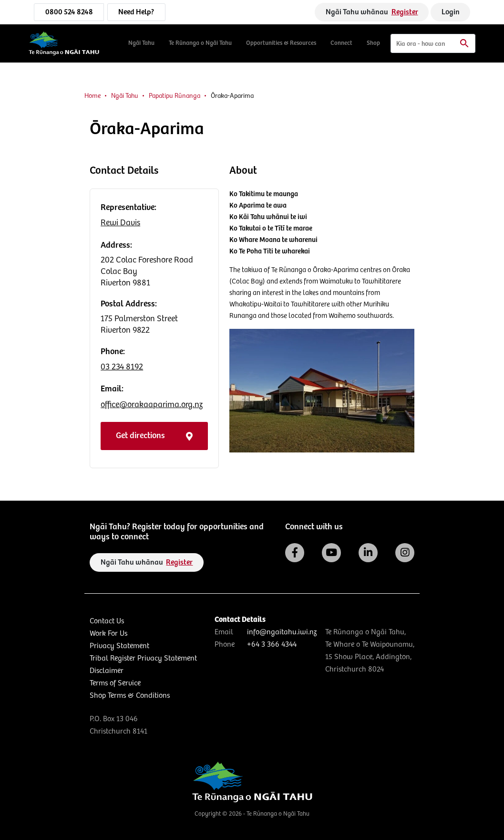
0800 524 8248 (69, 12)
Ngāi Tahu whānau (372, 12)
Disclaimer (107, 671)
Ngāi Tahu (141, 43)
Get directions (154, 436)
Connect (341, 43)
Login (451, 12)
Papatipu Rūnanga (175, 96)
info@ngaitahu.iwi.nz (282, 632)
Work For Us (108, 634)
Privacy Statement (119, 646)
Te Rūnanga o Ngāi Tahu (200, 43)
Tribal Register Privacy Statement (143, 658)
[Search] (433, 43)
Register (405, 12)
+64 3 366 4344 (272, 645)
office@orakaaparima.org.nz (152, 405)
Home (93, 96)
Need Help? (136, 12)
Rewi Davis (120, 223)
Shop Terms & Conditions (130, 696)
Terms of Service (115, 683)
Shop (373, 43)
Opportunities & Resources (281, 43)
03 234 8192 (122, 367)
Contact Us (107, 621)
